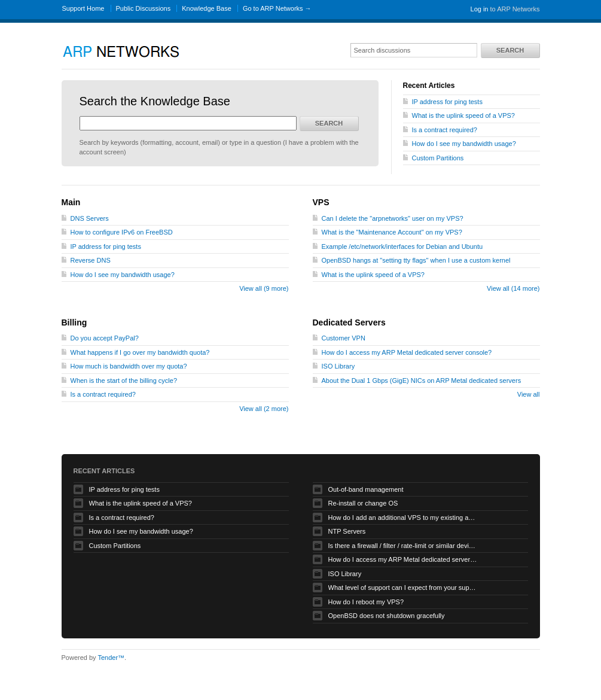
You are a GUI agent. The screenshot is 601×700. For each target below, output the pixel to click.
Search (510, 50)
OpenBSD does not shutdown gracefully (387, 616)
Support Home (83, 8)
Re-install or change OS (363, 503)
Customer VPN (344, 338)
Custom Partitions (438, 158)
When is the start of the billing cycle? (124, 381)
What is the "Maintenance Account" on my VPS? (392, 232)
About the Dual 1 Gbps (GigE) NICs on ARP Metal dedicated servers (422, 381)
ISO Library (338, 366)
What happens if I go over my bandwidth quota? (140, 352)
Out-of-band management (366, 489)
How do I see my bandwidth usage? (464, 144)
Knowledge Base (207, 8)
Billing (74, 322)
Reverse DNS (91, 260)
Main (71, 202)
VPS (321, 202)
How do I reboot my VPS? (366, 602)
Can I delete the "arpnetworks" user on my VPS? (393, 218)
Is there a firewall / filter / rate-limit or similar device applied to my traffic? (403, 546)
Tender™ (111, 658)
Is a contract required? (445, 130)
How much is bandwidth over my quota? (129, 366)
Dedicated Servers (349, 322)
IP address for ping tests (447, 102)
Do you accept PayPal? (105, 338)
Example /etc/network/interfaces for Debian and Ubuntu (402, 246)
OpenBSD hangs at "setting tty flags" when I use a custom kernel (416, 260)
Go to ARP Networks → (277, 8)
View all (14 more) (513, 288)
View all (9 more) (264, 288)
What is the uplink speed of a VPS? (463, 115)
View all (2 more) (264, 409)
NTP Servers (347, 531)
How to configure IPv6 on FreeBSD (122, 232)
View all (529, 394)
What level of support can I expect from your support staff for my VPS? (403, 588)
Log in (480, 9)
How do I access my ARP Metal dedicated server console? (407, 352)
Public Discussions (144, 8)
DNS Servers (90, 218)
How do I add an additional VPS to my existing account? (403, 518)
